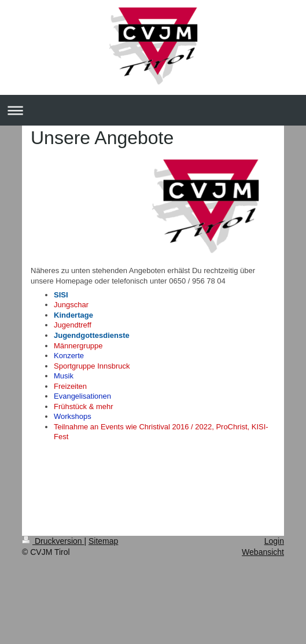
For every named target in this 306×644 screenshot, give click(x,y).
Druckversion (53, 541)
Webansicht (263, 552)
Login (274, 541)
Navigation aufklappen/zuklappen (153, 110)
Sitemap (103, 541)
